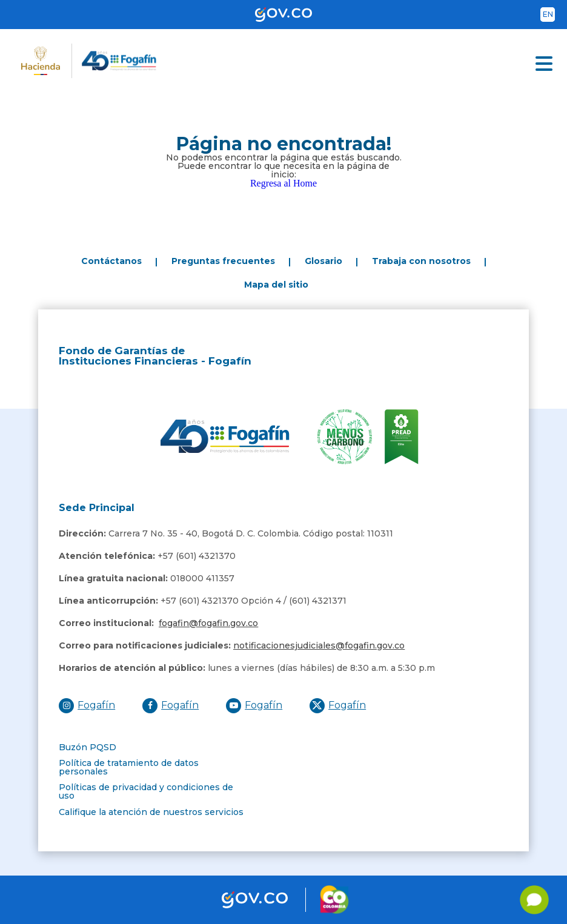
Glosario (323, 261)
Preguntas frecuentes (223, 261)
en (548, 14)
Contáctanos (111, 261)
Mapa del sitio (276, 285)
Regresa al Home (283, 183)
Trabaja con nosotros (421, 261)
